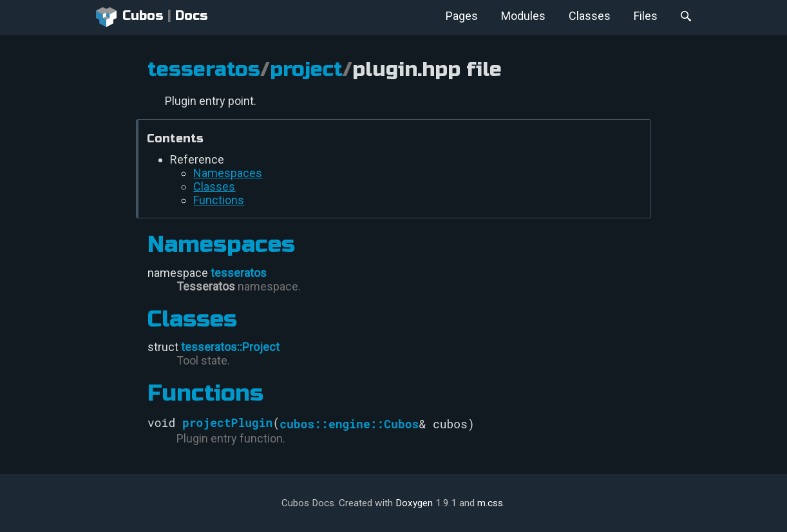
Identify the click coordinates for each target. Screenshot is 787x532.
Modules (523, 16)
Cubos (130, 17)
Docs (192, 16)
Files (646, 16)
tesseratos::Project (230, 347)
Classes (590, 16)
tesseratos (204, 70)
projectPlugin (227, 423)
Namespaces (228, 173)
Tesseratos (206, 286)
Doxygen (414, 503)
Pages (462, 16)
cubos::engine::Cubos (349, 424)
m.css (490, 503)
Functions (219, 200)
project (306, 70)
